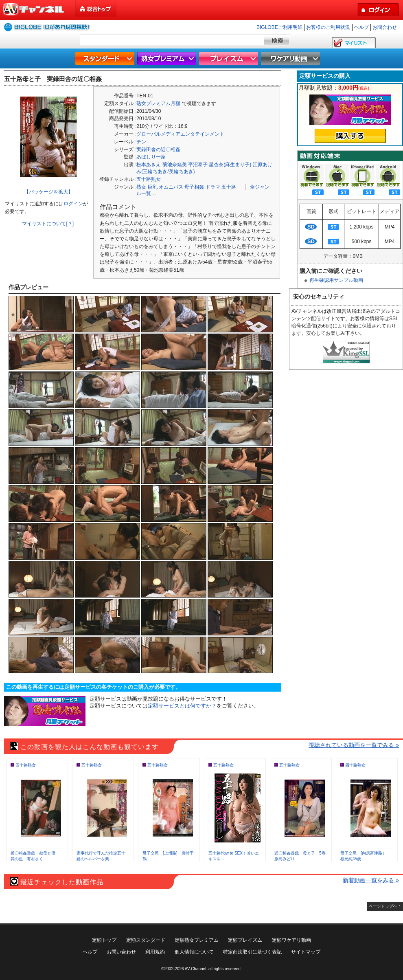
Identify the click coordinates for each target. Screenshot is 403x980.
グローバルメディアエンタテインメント (180, 134)
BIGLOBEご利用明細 (279, 27)
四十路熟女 (26, 765)
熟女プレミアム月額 (158, 103)
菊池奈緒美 (175, 165)
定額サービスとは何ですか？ (182, 706)
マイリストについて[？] (48, 224)
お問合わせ (385, 27)
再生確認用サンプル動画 (336, 280)
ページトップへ (383, 906)
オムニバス (171, 187)
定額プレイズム (245, 940)
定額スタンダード (146, 940)
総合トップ (96, 9)
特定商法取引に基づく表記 (252, 952)
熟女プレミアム (168, 58)
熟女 (141, 187)
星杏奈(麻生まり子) (230, 165)
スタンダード (106, 58)
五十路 (229, 187)
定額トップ (104, 940)
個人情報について (194, 952)
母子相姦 (194, 187)
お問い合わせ (121, 952)
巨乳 (153, 187)
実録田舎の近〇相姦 (158, 149)
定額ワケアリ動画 (291, 940)
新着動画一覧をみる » (371, 880)
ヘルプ (361, 27)
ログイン (73, 204)
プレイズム (230, 58)
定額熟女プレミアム (197, 940)
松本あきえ (149, 165)
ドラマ (213, 187)
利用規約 (155, 952)
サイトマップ (306, 952)
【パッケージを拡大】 (48, 192)
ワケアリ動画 (291, 58)
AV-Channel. (196, 969)
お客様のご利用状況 (328, 27)
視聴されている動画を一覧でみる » (354, 745)
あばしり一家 (151, 157)
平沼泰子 (198, 165)
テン (141, 142)
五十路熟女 (149, 179)
